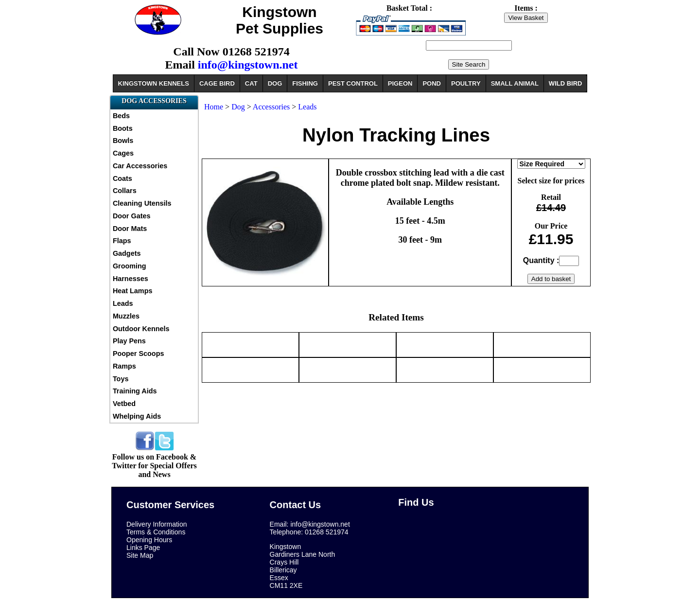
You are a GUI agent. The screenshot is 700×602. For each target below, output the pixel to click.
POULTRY (466, 83)
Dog (238, 107)
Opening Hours (149, 540)
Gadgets (127, 253)
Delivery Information (157, 524)
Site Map (140, 555)
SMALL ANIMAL (515, 83)
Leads (123, 303)
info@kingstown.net (248, 65)
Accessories (272, 107)
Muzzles (126, 316)
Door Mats (130, 229)
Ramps (124, 366)
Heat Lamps (133, 291)
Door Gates (132, 216)
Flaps (122, 241)
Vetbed (124, 404)
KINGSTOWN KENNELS (154, 83)
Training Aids (135, 391)
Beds (121, 116)
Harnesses (131, 279)
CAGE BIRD (217, 83)
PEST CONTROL (353, 83)
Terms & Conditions (156, 532)
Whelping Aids (137, 416)
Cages (123, 153)
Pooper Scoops (139, 354)
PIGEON (400, 83)
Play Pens (129, 341)
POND (432, 83)
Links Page (143, 548)
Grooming (130, 266)
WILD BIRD (566, 83)
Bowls (123, 141)
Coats (122, 178)
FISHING (305, 83)
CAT (251, 83)
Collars (125, 191)
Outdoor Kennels (141, 329)
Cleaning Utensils (142, 203)
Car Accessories (140, 166)
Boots (123, 128)
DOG (275, 83)
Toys (121, 379)
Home (214, 107)
